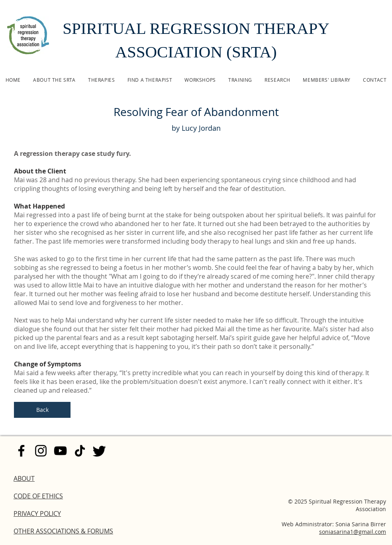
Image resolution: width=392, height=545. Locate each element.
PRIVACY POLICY (37, 514)
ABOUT (24, 478)
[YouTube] (60, 451)
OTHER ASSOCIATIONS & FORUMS (63, 531)
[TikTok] (80, 451)
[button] (101, 80)
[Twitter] (99, 451)
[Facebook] (21, 451)
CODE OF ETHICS (38, 496)
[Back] (42, 410)
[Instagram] (41, 451)
